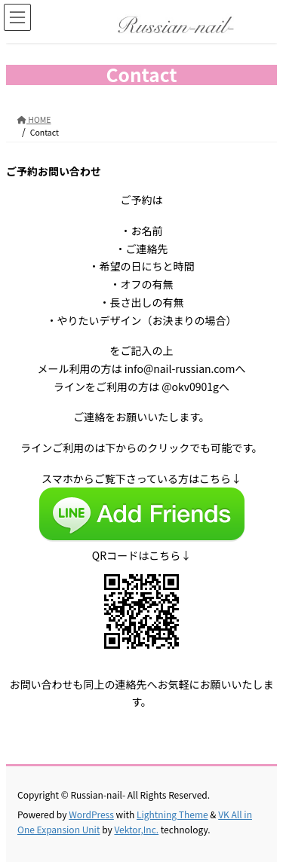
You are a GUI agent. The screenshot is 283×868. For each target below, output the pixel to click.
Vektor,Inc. (136, 829)
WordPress (91, 814)
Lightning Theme (172, 814)
